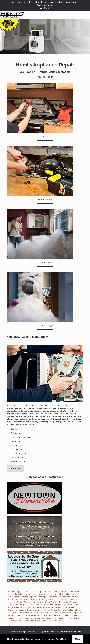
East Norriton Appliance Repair (37, 602)
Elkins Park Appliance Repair (63, 602)
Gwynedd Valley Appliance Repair (23, 613)
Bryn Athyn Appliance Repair (67, 594)
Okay (78, 639)
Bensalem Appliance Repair (67, 592)
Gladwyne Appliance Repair (20, 610)
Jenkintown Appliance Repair (60, 618)
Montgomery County (52, 422)
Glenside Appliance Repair (45, 610)
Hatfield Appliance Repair (25, 615)
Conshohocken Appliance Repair (29, 599)
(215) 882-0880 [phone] (46, 8)
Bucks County (32, 422)
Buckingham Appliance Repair (21, 597)
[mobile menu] (86, 15)
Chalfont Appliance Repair (47, 597)
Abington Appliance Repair (19, 592)
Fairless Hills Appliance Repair (21, 605)
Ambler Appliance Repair (43, 592)
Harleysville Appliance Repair (52, 613)
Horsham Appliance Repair (49, 615)
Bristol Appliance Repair (43, 594)
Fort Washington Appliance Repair (38, 607)
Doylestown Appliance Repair (57, 599)
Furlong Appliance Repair (65, 607)
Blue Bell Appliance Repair (20, 594)
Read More (61, 639)
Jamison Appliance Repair (35, 618)
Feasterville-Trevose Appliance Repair (52, 605)
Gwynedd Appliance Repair (70, 610)
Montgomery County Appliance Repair (47, 621)
